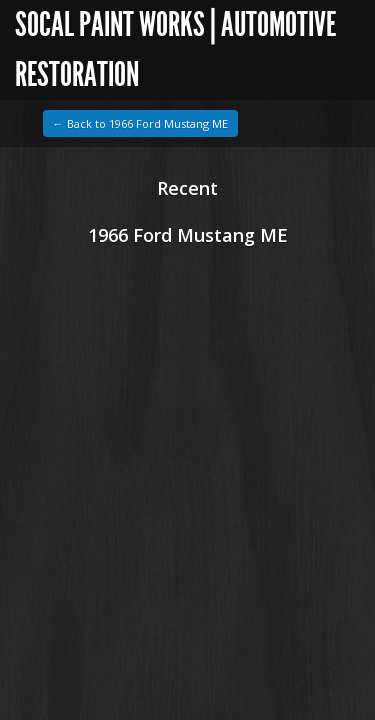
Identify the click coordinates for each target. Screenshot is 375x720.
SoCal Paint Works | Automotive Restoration (175, 49)
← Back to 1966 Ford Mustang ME (140, 123)
